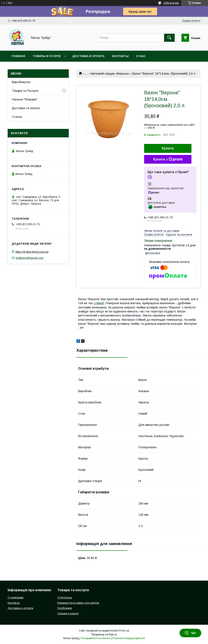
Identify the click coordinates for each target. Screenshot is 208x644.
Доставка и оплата (88, 56)
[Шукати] (169, 38)
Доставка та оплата (26, 108)
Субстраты (65, 597)
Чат (190, 633)
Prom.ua (124, 631)
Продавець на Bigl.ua (104, 634)
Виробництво (21, 82)
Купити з (168, 159)
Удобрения (65, 608)
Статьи (17, 117)
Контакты (120, 56)
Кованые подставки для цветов (78, 603)
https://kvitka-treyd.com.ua (32, 252)
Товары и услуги (47, 56)
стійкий (99, 303)
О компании (15, 597)
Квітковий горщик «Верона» (110, 74)
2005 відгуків (171, 3)
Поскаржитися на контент (96, 638)
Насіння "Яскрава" (25, 99)
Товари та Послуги (25, 91)
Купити (168, 148)
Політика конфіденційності (129, 638)
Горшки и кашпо (68, 613)
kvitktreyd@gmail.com (30, 258)
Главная (18, 56)
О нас (141, 56)
